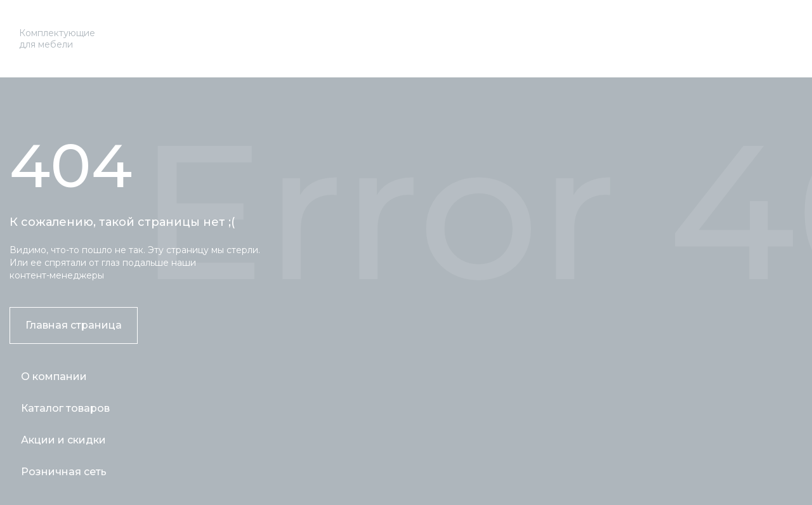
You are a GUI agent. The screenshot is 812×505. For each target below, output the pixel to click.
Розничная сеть (64, 472)
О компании (54, 377)
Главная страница (74, 325)
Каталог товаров (65, 408)
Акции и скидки (63, 440)
